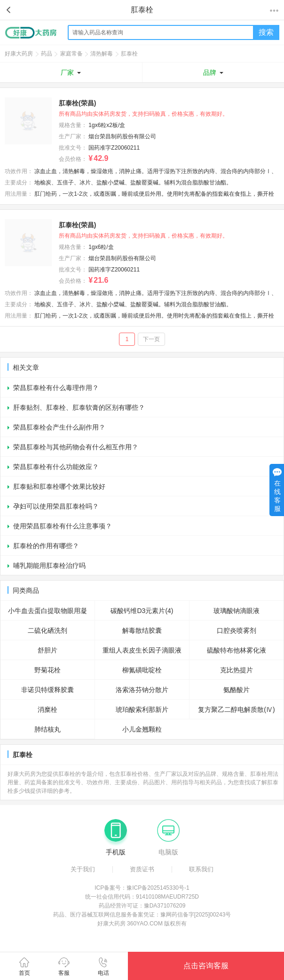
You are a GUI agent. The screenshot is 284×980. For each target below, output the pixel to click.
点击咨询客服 (206, 966)
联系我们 (201, 869)
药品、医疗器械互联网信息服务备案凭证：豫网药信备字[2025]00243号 (142, 915)
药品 (47, 54)
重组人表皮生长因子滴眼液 (142, 650)
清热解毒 (102, 54)
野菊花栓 (47, 670)
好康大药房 (19, 54)
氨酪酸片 (237, 690)
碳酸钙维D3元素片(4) (142, 611)
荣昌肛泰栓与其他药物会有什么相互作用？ (76, 447)
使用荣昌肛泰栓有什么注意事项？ (63, 526)
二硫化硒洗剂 (47, 630)
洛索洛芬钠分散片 (142, 690)
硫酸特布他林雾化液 (237, 650)
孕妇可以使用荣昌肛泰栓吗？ (56, 506)
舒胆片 (47, 650)
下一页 (151, 339)
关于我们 (83, 869)
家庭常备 (71, 54)
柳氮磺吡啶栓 (142, 670)
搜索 (266, 32)
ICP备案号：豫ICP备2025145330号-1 (142, 888)
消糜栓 (47, 709)
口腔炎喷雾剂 (237, 630)
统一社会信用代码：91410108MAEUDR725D (142, 897)
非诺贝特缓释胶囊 (47, 690)
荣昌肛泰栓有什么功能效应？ (56, 467)
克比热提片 (237, 670)
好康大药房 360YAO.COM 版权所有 (142, 924)
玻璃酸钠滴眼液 (237, 611)
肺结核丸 (47, 729)
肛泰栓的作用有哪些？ (46, 546)
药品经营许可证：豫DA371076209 (142, 906)
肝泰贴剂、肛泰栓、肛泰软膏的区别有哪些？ (79, 407)
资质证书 (142, 869)
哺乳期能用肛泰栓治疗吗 (49, 566)
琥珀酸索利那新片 (142, 709)
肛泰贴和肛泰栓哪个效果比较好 (59, 486)
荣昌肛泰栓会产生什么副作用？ (59, 427)
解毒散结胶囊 (142, 630)
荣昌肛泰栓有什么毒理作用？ (56, 388)
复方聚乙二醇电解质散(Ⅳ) (236, 709)
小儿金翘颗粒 (142, 729)
